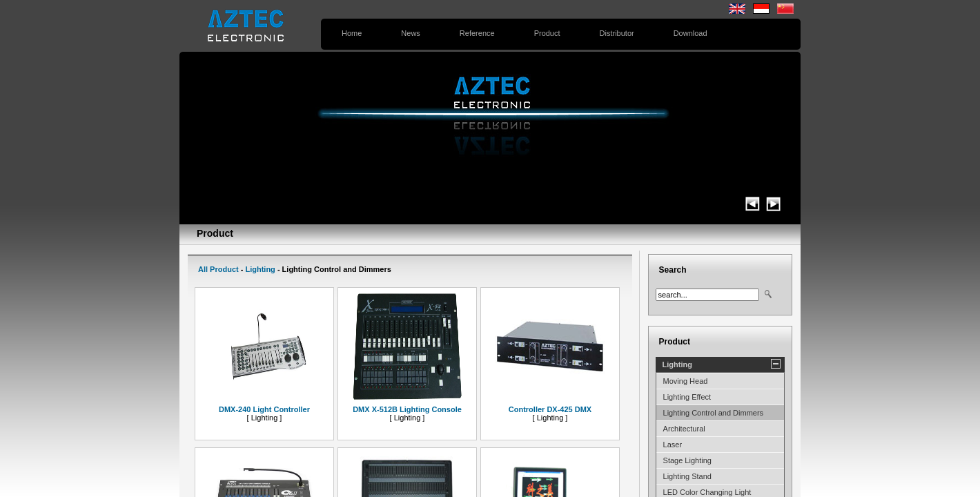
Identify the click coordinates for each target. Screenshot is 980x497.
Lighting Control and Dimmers (714, 413)
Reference (477, 33)
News (411, 33)
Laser (673, 445)
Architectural (684, 429)
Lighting (260, 269)
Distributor (617, 33)
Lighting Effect (687, 397)
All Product (218, 269)
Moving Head (686, 381)
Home (352, 33)
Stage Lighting (687, 460)
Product (547, 33)
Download (690, 33)
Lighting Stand (687, 476)
